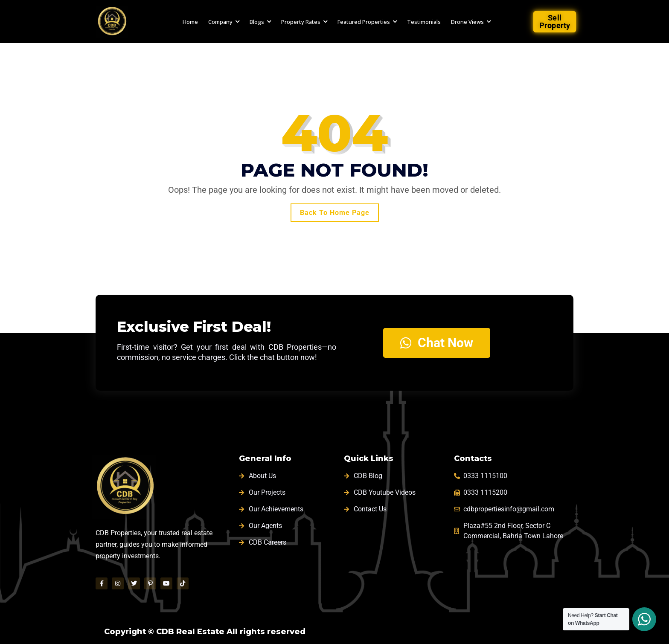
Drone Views (467, 22)
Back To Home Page (335, 213)
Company (220, 22)
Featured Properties (364, 22)
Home (190, 22)
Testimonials (424, 22)
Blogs (257, 22)
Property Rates (301, 22)
